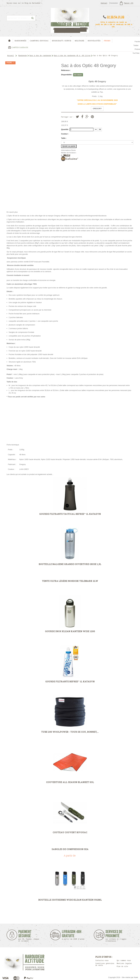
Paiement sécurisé (29, 936)
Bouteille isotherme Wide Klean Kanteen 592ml (70, 900)
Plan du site (122, 967)
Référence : (66, 70)
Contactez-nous (102, 961)
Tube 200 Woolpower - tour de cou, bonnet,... (70, 732)
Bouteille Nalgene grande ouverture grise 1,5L (70, 564)
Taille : (64, 138)
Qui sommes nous (124, 961)
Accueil (11, 56)
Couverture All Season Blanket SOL (70, 782)
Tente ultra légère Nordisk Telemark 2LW (70, 581)
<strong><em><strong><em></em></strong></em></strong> (70, 420)
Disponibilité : (67, 75)
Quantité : (65, 129)
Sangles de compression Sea (70, 849)
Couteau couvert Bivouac (70, 832)
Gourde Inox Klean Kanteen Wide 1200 (70, 631)
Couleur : (65, 134)
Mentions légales (124, 964)
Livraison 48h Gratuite (72, 935)
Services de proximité (117, 936)
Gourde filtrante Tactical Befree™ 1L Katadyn (70, 514)
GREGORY (97, 109)
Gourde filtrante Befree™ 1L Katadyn (70, 682)
